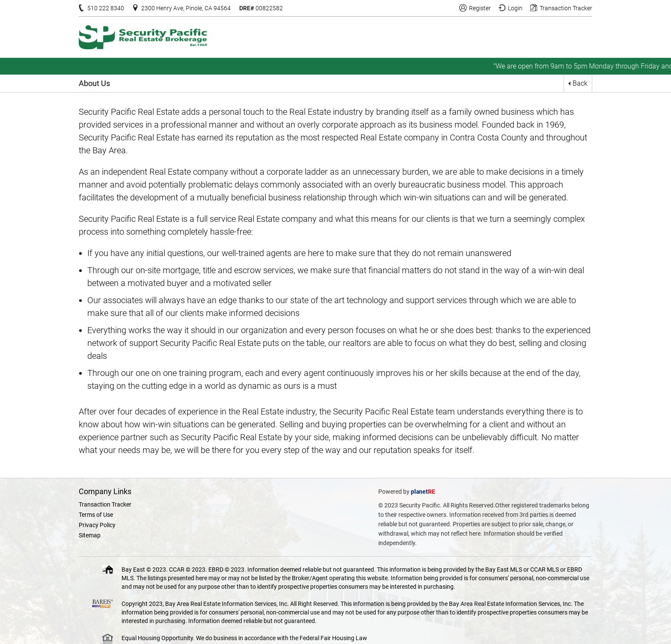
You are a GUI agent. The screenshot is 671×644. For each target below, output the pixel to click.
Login (515, 8)
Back (580, 83)
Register (480, 8)
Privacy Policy (97, 525)
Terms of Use (96, 515)
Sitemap (90, 535)
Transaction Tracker (566, 8)
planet (419, 492)
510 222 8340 (106, 8)
